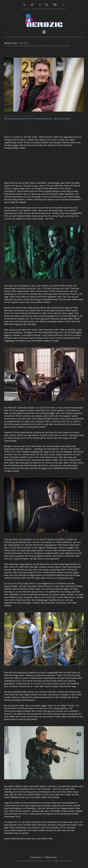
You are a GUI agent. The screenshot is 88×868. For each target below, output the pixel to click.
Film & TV (23, 43)
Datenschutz (51, 857)
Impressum (36, 857)
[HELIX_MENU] (44, 32)
